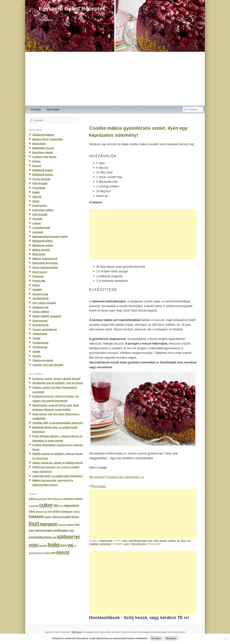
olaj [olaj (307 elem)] (37, 530)
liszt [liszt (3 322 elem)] (34, 524)
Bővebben (171, 638)
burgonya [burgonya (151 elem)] (58, 499)
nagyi (126, 544)
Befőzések (39, 144)
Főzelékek (39, 188)
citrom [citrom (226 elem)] (79, 499)
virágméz (94, 544)
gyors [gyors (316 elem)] (56, 511)
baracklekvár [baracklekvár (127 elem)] (41, 499)
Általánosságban (43, 135)
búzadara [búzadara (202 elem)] (69, 499)
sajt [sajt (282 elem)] (72, 530)
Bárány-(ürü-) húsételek (48, 139)
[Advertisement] (115, 79)
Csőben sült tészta (44, 157)
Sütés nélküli (41, 312)
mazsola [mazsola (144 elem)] (62, 525)
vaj (189, 541)
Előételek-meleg (43, 175)
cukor (125, 541)
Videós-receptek (43, 360)
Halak (36, 192)
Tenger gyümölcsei (45, 329)
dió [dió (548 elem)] (56, 505)
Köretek (37, 219)
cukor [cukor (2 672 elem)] (46, 505)
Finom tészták (41, 179)
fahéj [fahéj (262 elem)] (32, 511)
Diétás (36, 161)
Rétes (36, 285)
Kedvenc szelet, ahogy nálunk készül (56, 379)
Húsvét (37, 197)
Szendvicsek (41, 325)
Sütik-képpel (53, 109)
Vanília (37, 356)
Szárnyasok (40, 321)
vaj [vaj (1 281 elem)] (70, 545)
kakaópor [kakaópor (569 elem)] (36, 516)
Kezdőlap (36, 109)
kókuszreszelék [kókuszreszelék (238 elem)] (62, 517)
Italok (36, 201)
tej (178, 541)
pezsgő (163, 541)
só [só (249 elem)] (54, 537)
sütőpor (172, 541)
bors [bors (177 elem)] (50, 499)
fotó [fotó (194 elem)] (50, 512)
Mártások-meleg (43, 245)
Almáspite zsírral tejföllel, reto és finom (58, 383)
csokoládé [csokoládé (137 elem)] (34, 506)
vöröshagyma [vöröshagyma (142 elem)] (35, 553)
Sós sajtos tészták (44, 303)
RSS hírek (77, 632)
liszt (150, 541)
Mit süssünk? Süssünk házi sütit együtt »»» (117, 477)
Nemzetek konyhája (45, 263)
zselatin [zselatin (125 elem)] (46, 553)
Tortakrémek (40, 343)
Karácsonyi (40, 205)
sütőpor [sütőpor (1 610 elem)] (65, 537)
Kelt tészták (40, 214)
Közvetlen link (139, 544)
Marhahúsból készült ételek (50, 236)
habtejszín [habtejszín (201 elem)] (67, 512)
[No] (226, 639)
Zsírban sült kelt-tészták (48, 365)
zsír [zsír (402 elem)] (53, 553)
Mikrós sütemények (45, 259)
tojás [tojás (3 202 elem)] (54, 545)
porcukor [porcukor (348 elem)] (47, 530)
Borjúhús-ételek (43, 152)
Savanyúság (40, 294)
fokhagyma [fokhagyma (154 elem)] (41, 512)
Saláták (37, 289)
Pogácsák (39, 281)
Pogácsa (38, 276)
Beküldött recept (43, 148)
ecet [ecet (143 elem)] (61, 506)
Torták (36, 338)
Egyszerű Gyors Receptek (72, 9)
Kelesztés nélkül (43, 210)
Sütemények (106, 541)
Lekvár (37, 223)
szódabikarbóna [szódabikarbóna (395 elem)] (41, 537)
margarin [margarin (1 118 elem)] (48, 524)
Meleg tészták (41, 250)
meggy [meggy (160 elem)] (70, 525)
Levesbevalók (41, 228)
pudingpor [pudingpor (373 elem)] (61, 530)
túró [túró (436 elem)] (64, 545)
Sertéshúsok (41, 298)
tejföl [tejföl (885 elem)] (33, 545)
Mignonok (39, 254)
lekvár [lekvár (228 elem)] (75, 517)
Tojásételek (40, 334)
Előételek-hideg (42, 170)
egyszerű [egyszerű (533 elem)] (71, 505)
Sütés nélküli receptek (47, 316)
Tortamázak (40, 347)
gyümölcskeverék (138, 541)
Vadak (36, 351)
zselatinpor (105, 544)
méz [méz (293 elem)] (31, 530)
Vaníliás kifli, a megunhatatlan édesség (57, 423)
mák (156, 541)
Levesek (38, 232)
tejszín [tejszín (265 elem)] (43, 546)
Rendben (156, 638)
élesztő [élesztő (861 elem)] (63, 552)
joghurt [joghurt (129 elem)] (77, 512)
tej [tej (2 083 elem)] (77, 537)
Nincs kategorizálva (45, 267)
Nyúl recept (40, 272)
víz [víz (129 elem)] (75, 546)
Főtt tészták (40, 183)
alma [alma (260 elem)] (32, 499)
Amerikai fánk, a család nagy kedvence (57, 476)
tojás (183, 541)
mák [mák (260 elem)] (77, 525)
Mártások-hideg (42, 241)
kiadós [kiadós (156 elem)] (48, 517)
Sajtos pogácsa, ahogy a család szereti (57, 463)
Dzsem (37, 166)
